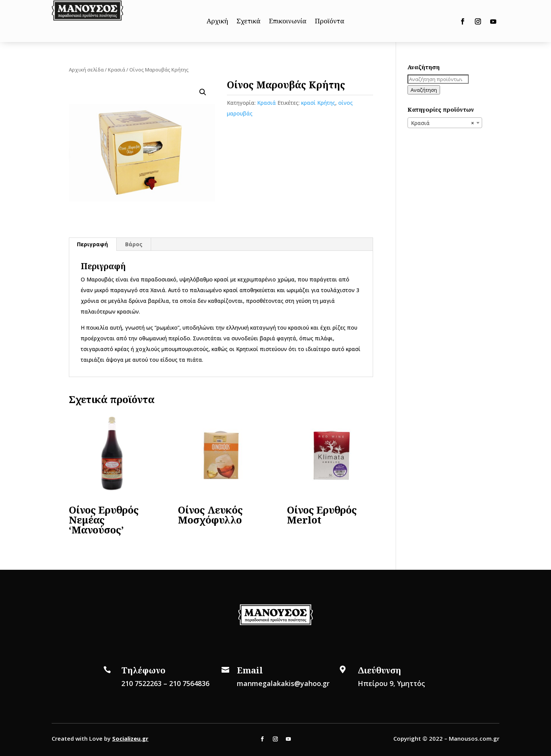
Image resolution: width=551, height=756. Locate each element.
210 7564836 (189, 683)
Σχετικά (249, 22)
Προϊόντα (330, 22)
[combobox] (445, 123)
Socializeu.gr (130, 738)
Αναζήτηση (424, 90)
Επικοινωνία (288, 22)
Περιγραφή (92, 244)
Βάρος (134, 244)
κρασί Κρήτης (318, 103)
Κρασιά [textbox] (443, 123)
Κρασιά (117, 70)
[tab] (93, 244)
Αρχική (217, 22)
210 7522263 (141, 683)
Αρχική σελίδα (86, 70)
